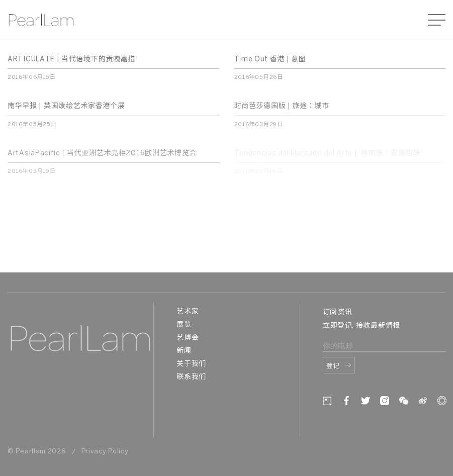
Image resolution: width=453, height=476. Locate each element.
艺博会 (188, 338)
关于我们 (191, 364)
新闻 (184, 351)
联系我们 (191, 377)
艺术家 (188, 312)
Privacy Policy (105, 452)
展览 (184, 325)
